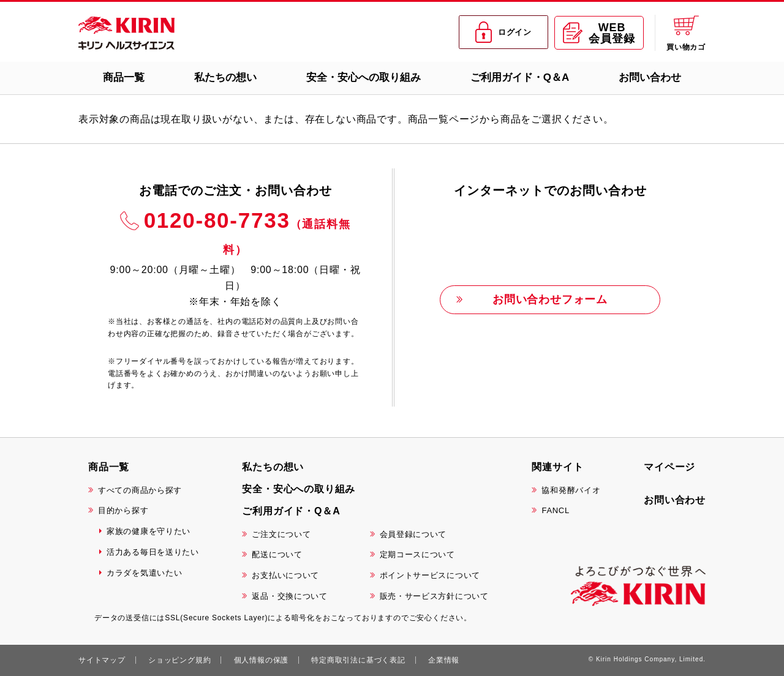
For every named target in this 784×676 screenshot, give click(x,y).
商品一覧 (124, 77)
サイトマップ (102, 660)
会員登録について (413, 534)
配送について (277, 554)
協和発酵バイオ (571, 490)
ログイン (503, 33)
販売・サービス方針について (434, 596)
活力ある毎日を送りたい (153, 552)
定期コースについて (417, 554)
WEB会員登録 (599, 33)
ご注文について (281, 534)
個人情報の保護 (262, 660)
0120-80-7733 (247, 232)
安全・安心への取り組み (364, 77)
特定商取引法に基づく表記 (358, 660)
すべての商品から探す (140, 490)
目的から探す (123, 510)
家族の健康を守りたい (149, 531)
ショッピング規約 (179, 660)
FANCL (555, 510)
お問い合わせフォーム (550, 299)
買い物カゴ (686, 33)
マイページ (669, 467)
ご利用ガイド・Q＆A (520, 77)
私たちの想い (225, 77)
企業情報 (444, 660)
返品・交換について (289, 596)
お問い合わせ (650, 77)
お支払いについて (285, 575)
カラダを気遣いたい (144, 573)
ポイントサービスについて (430, 575)
